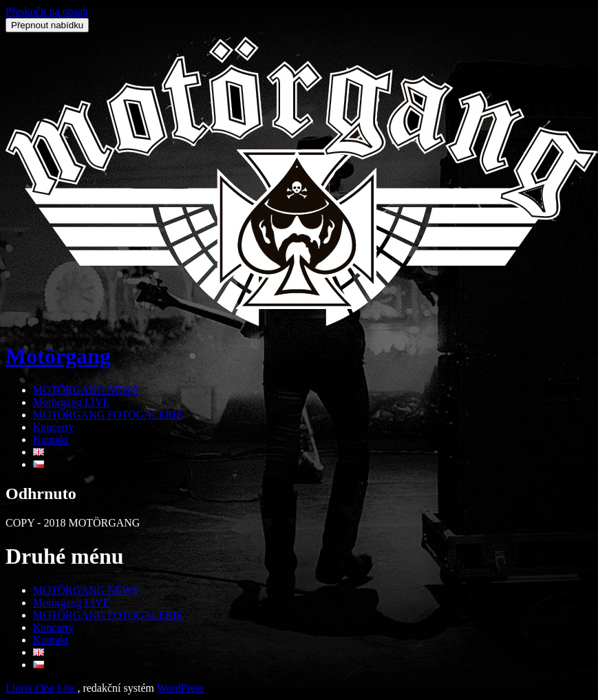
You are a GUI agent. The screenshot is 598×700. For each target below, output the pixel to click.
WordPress (181, 688)
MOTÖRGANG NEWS (86, 390)
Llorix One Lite (41, 688)
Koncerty (54, 427)
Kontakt (51, 439)
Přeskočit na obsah (47, 11)
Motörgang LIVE (71, 402)
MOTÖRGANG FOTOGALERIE (108, 415)
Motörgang (58, 356)
